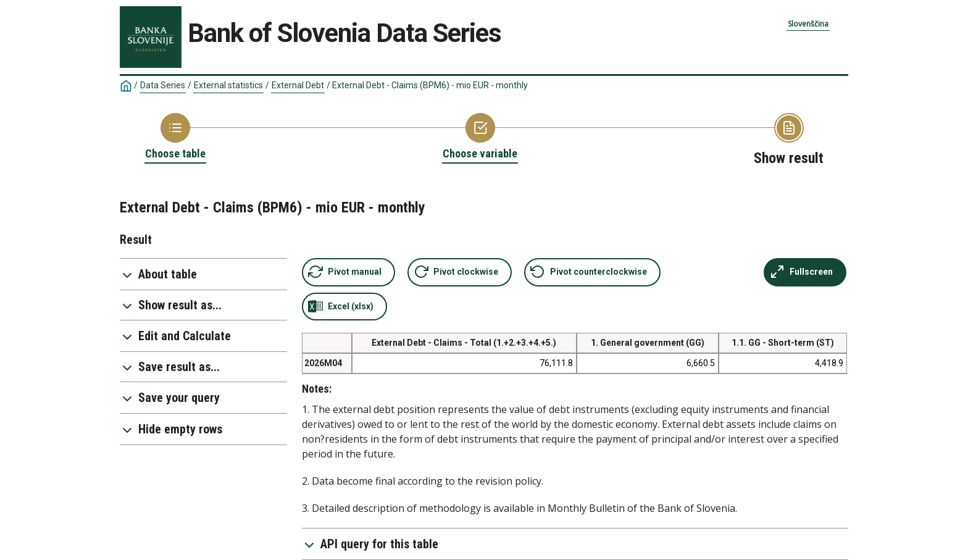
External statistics (228, 85)
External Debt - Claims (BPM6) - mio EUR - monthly (430, 85)
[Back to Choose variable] (480, 137)
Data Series (163, 85)
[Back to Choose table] (175, 137)
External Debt (298, 85)
